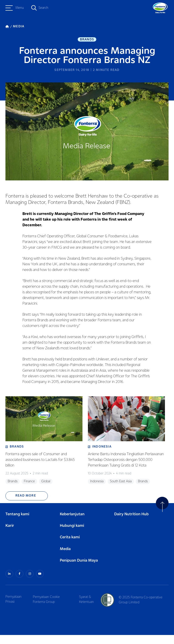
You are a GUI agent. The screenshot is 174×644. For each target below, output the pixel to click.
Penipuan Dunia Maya (79, 570)
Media (65, 558)
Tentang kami (17, 524)
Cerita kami (70, 547)
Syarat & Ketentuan (88, 608)
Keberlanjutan (72, 524)
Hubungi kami (72, 535)
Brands (87, 40)
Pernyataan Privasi (13, 608)
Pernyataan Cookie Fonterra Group (47, 608)
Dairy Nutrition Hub (131, 524)
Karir (10, 535)
